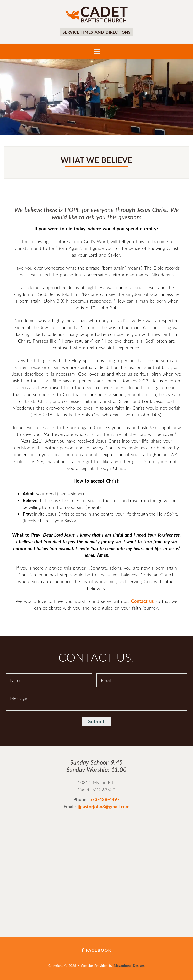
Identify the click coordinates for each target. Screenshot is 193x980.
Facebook (97, 950)
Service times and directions (96, 32)
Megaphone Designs (129, 966)
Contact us (142, 601)
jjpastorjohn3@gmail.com (104, 807)
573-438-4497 (105, 799)
